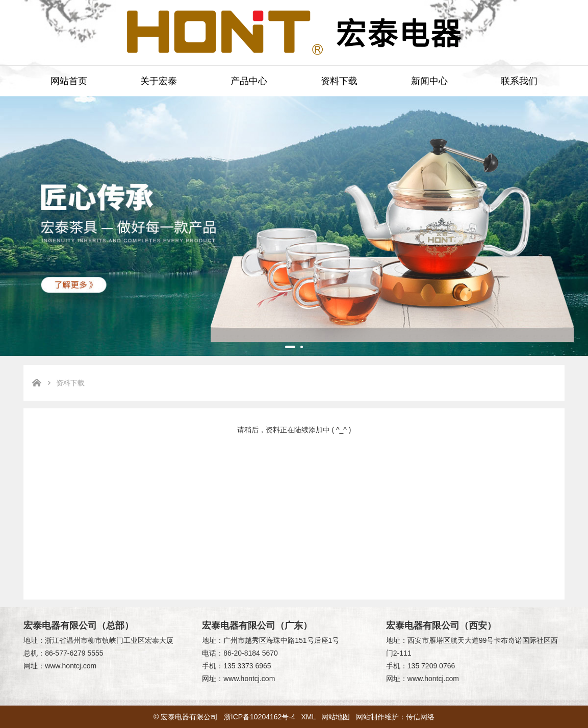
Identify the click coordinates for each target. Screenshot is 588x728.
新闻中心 (429, 81)
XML (309, 717)
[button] (290, 347)
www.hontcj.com (71, 666)
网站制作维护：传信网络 (395, 717)
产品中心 (249, 81)
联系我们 (519, 81)
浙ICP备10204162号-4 (260, 717)
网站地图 (336, 717)
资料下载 (339, 81)
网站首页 (69, 81)
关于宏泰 (159, 81)
